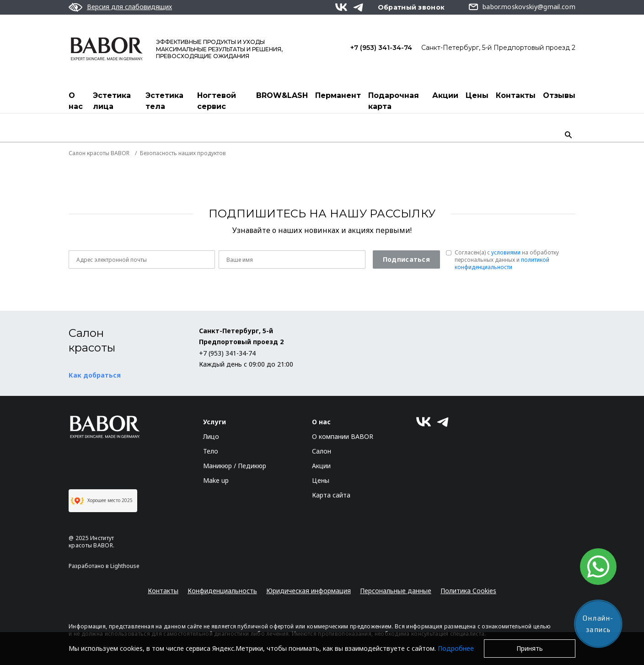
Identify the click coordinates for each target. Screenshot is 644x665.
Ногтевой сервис (217, 101)
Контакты (516, 95)
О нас (76, 101)
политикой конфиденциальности (502, 263)
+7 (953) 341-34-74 (381, 48)
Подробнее (456, 648)
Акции (445, 95)
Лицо (211, 436)
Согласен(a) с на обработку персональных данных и (507, 260)
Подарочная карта (394, 101)
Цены (477, 95)
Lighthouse (125, 566)
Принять (530, 648)
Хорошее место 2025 (102, 501)
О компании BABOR (343, 436)
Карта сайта (331, 495)
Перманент (338, 95)
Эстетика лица (112, 101)
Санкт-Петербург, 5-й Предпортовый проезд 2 (498, 48)
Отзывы (559, 95)
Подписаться (406, 259)
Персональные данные (396, 591)
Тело (211, 451)
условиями (506, 252)
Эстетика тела (164, 101)
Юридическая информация (309, 591)
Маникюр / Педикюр (235, 466)
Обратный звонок (411, 7)
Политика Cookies (468, 591)
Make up (216, 480)
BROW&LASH (282, 95)
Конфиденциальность (222, 591)
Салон (322, 451)
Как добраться (95, 375)
